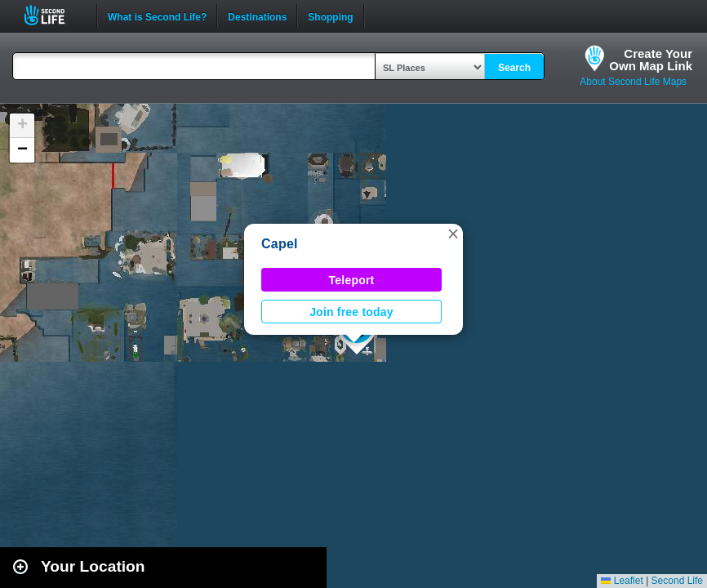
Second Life (53, 15)
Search (514, 68)
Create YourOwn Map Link (651, 60)
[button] (453, 234)
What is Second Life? (157, 16)
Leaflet (622, 581)
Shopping (330, 16)
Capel (280, 244)
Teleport (352, 280)
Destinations (257, 16)
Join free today (351, 312)
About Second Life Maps (633, 82)
